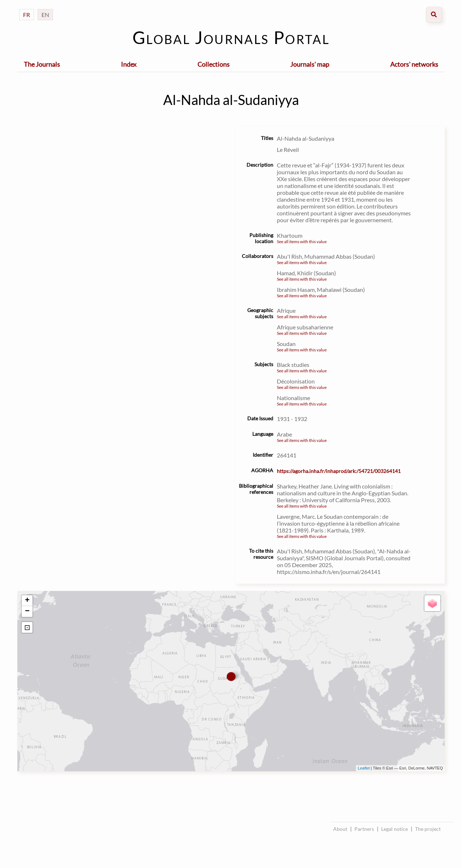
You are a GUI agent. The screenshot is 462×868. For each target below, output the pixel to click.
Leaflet (364, 768)
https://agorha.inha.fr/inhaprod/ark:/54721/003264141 (339, 471)
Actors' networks (414, 64)
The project (428, 829)
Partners (364, 829)
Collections (213, 64)
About (340, 829)
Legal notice (395, 829)
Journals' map (310, 64)
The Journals (42, 64)
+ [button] (27, 601)
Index (129, 64)
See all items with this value (302, 242)
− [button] (27, 611)
